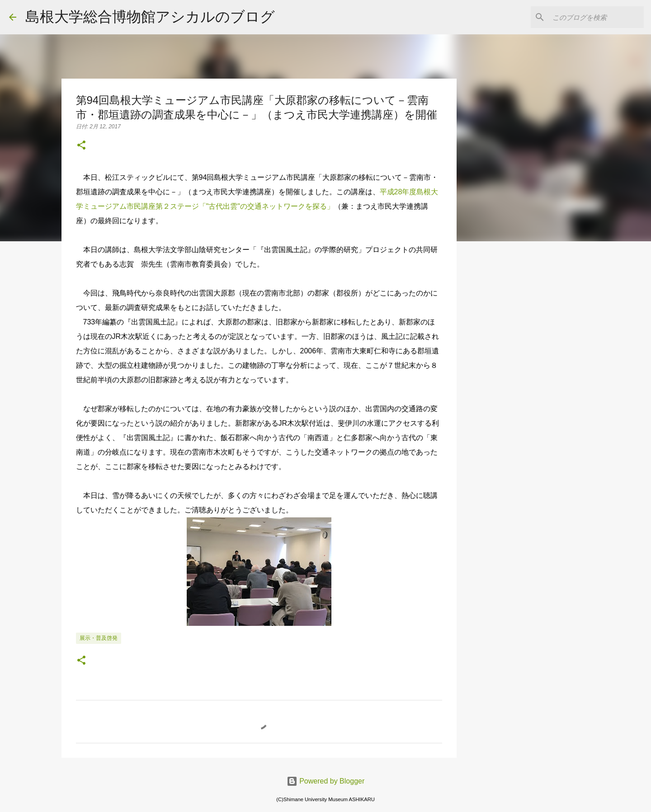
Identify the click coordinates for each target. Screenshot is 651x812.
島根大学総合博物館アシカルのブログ (150, 17)
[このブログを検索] (596, 17)
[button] (81, 146)
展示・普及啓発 (99, 638)
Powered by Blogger (326, 781)
